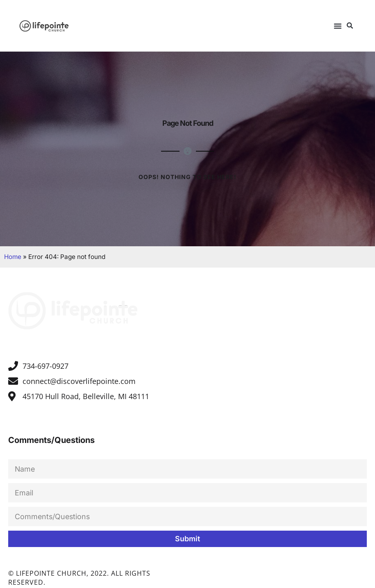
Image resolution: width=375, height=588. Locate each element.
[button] (338, 26)
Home (13, 256)
